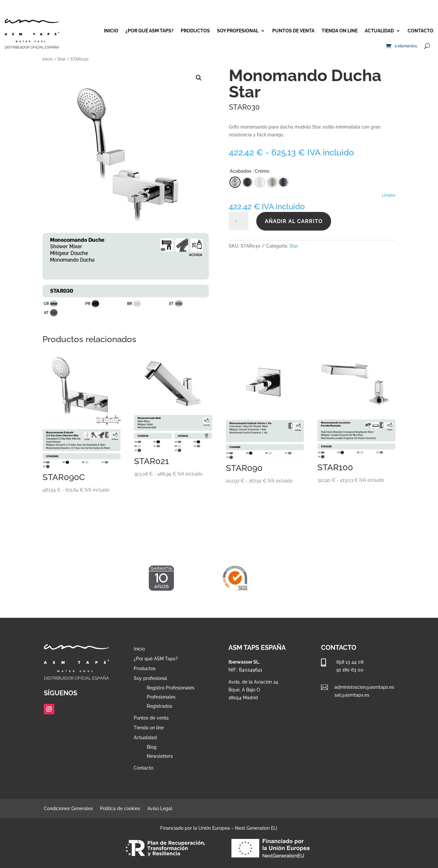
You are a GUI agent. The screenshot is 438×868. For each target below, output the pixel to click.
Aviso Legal (160, 809)
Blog (152, 747)
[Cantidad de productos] (239, 221)
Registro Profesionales (171, 688)
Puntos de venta (293, 31)
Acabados (241, 171)
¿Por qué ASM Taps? (150, 31)
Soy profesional (238, 31)
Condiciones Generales (68, 809)
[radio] (283, 182)
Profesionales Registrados (161, 702)
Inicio (111, 31)
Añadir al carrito (294, 221)
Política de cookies (120, 809)
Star (62, 59)
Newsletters (160, 756)
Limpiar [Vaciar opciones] (389, 195)
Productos (195, 31)
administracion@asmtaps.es (364, 687)
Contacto (421, 31)
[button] (199, 78)
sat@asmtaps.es (352, 695)
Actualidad (379, 31)
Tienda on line (340, 31)
